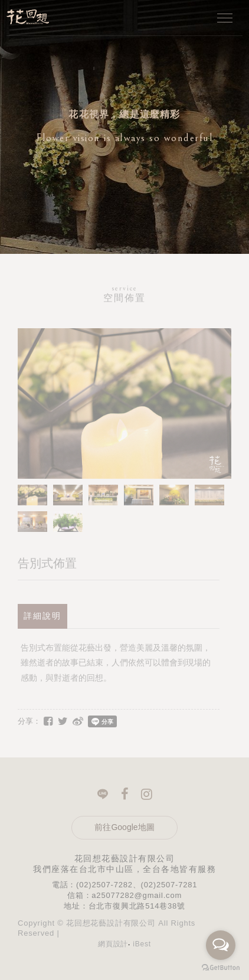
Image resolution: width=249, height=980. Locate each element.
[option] (125, 127)
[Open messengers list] (221, 945)
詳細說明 (42, 616)
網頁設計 (113, 944)
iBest (142, 944)
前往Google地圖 (124, 827)
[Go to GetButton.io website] (221, 968)
